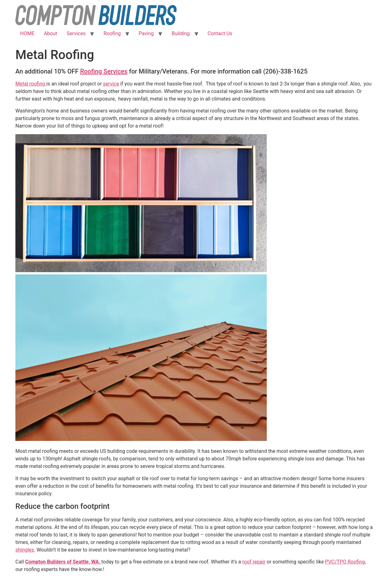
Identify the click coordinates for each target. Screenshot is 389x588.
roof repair (254, 562)
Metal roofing (31, 84)
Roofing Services (104, 71)
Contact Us (220, 33)
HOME (27, 33)
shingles (25, 550)
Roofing (112, 33)
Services (76, 33)
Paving (146, 33)
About (50, 33)
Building (181, 33)
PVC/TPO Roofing (345, 562)
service (111, 84)
